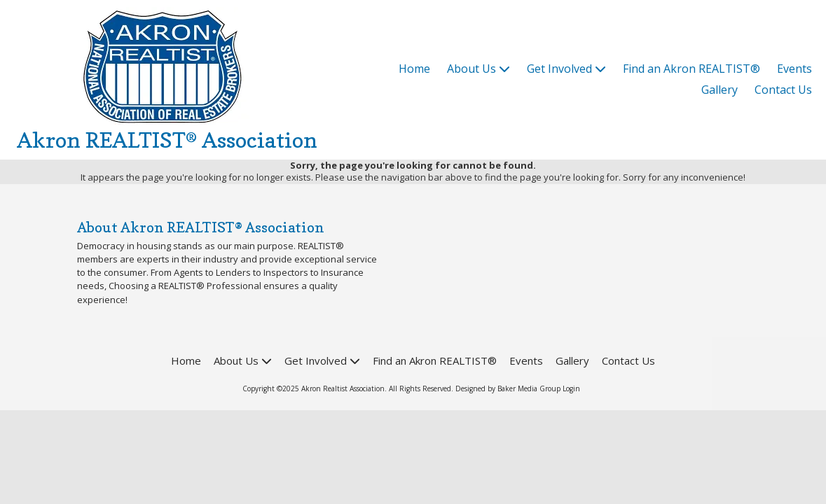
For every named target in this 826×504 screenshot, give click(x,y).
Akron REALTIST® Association (167, 140)
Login (571, 388)
